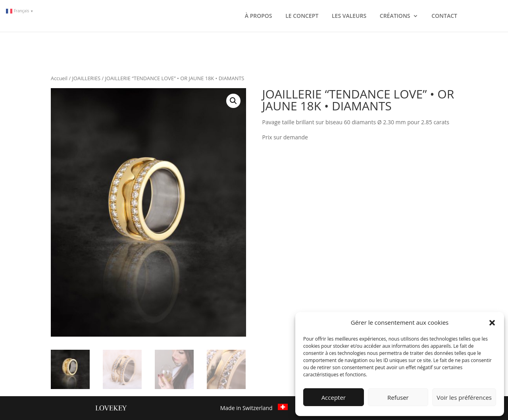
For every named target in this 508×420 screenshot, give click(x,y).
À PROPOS (259, 16)
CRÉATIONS (395, 16)
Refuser (398, 397)
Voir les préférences (464, 397)
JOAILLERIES (87, 78)
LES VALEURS (349, 16)
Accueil (59, 78)
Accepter (334, 397)
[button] (492, 323)
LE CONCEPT (302, 16)
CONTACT (444, 16)
